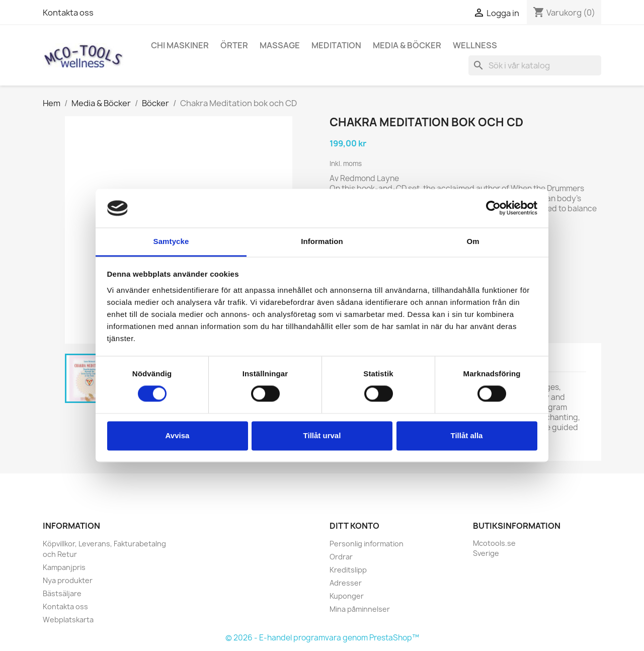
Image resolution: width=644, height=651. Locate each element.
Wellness (475, 45)
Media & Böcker (407, 45)
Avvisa (178, 435)
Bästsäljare (62, 593)
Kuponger (347, 596)
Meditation (336, 45)
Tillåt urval (322, 435)
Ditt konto (354, 526)
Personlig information (367, 544)
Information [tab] (322, 241)
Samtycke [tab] (171, 241)
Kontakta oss (68, 13)
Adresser (346, 583)
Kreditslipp (348, 570)
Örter (234, 45)
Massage (280, 45)
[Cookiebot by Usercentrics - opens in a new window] (493, 208)
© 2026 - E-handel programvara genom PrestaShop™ (322, 638)
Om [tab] (473, 241)
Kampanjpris (64, 567)
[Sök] (535, 65)
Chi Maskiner (180, 45)
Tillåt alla (467, 435)
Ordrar (341, 557)
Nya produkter (68, 580)
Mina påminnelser (360, 609)
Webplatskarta (68, 620)
